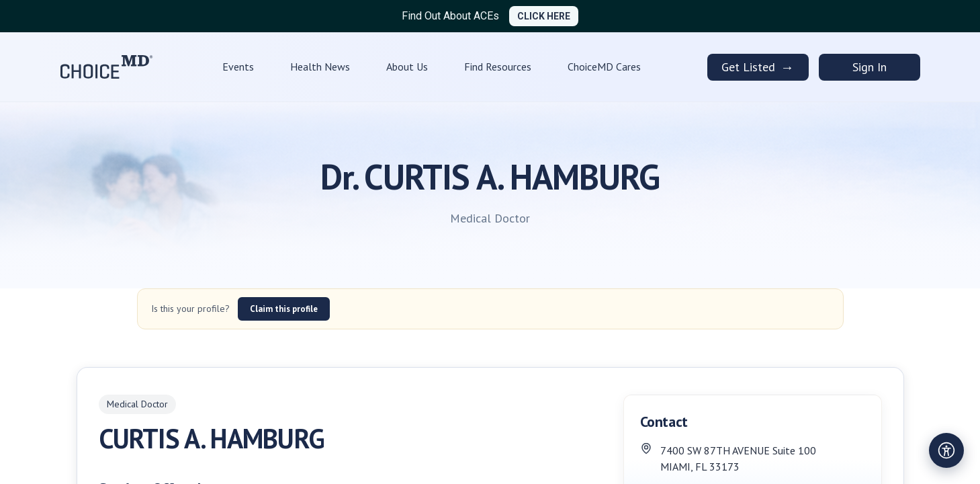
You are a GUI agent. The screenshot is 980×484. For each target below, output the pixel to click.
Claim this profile (284, 309)
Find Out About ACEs (450, 16)
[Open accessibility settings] (946, 450)
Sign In (870, 67)
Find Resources (498, 67)
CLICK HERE (544, 16)
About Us (407, 67)
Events (238, 67)
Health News (320, 67)
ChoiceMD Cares (604, 67)
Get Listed (758, 67)
